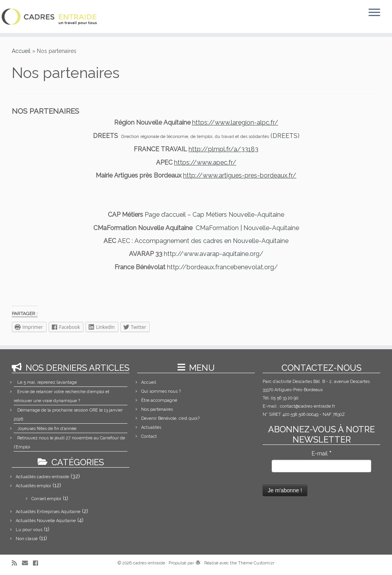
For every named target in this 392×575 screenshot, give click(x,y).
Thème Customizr (256, 563)
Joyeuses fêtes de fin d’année (47, 429)
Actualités (151, 427)
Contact (149, 436)
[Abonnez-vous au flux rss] (17, 563)
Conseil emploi (46, 499)
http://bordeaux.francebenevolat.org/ (222, 267)
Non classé (27, 539)
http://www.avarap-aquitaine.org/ (214, 254)
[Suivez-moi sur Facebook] (38, 563)
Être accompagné (159, 400)
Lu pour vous (29, 530)
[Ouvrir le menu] (374, 13)
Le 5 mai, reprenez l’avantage (47, 382)
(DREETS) (210, 136)
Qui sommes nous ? (161, 391)
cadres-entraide (149, 563)
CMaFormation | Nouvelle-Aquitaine (247, 228)
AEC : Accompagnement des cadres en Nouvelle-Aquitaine (203, 241)
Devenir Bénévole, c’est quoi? (170, 418)
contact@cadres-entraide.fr (308, 406)
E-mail (321, 453)
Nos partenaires (157, 409)
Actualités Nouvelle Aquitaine (46, 521)
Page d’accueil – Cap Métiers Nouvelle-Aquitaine (214, 215)
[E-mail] (27, 563)
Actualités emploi (33, 486)
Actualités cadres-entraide (42, 477)
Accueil (21, 51)
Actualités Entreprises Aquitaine (48, 512)
